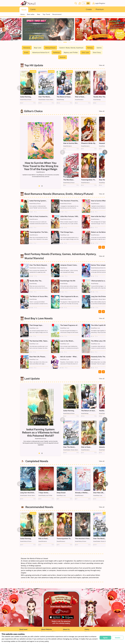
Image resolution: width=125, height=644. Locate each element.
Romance (27, 48)
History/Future (50, 48)
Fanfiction (56, 52)
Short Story (97, 52)
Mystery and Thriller (71, 52)
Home (23, 14)
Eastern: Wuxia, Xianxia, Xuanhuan (71, 48)
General (63, 57)
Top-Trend (46, 14)
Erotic (26, 52)
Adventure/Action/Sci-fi (41, 52)
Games (99, 48)
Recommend (57, 14)
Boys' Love (38, 48)
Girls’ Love (85, 52)
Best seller (31, 14)
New (39, 14)
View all (102, 65)
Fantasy (90, 48)
